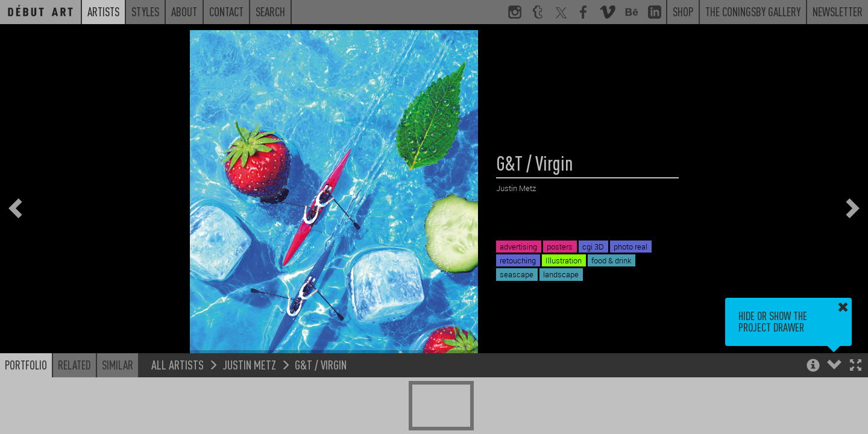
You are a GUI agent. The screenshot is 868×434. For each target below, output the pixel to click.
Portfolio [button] (26, 365)
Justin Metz (249, 364)
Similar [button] (118, 365)
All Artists (178, 364)
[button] (856, 366)
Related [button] (74, 365)
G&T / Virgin (321, 364)
